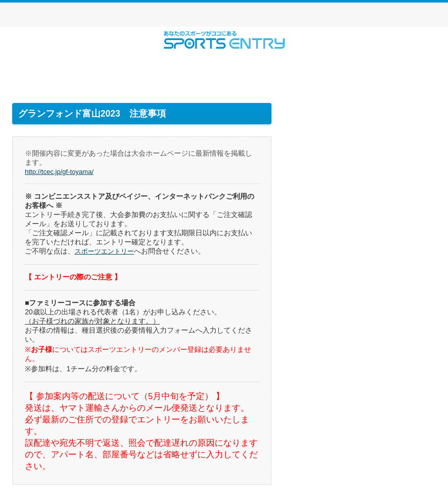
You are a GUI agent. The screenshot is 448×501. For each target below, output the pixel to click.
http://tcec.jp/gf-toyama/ (62, 171)
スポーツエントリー (224, 40)
